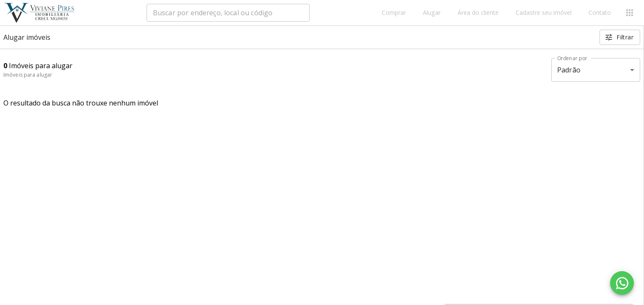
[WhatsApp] (622, 283)
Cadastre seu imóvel (544, 13)
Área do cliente (478, 13)
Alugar (432, 13)
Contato (600, 13)
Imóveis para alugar (28, 75)
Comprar (394, 13)
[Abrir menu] (630, 13)
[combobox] (228, 13)
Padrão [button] (569, 70)
